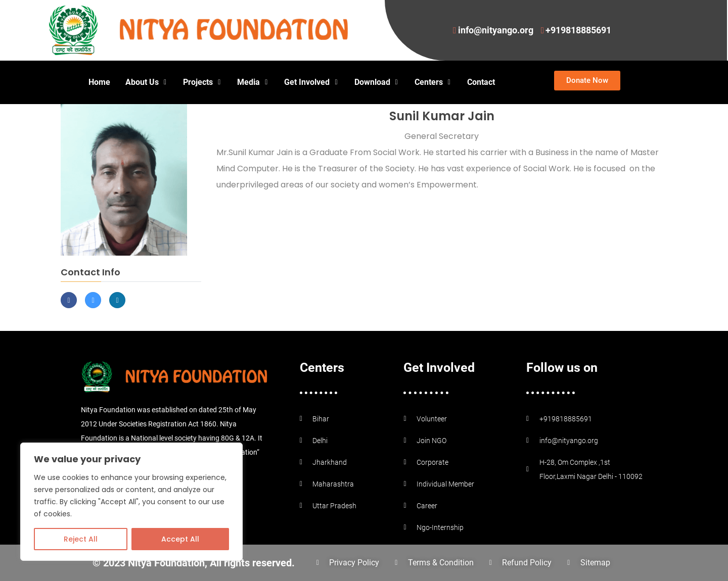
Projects (202, 82)
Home (99, 82)
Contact (481, 82)
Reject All (81, 539)
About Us (147, 82)
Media (253, 82)
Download (377, 82)
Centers (433, 82)
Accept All (180, 539)
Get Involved (311, 82)
